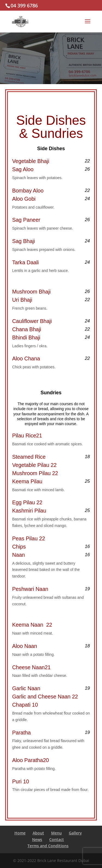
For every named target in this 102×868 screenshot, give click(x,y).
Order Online (83, 4)
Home (20, 833)
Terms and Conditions (48, 846)
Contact (57, 839)
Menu (56, 833)
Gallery (75, 833)
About (38, 833)
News (37, 839)
